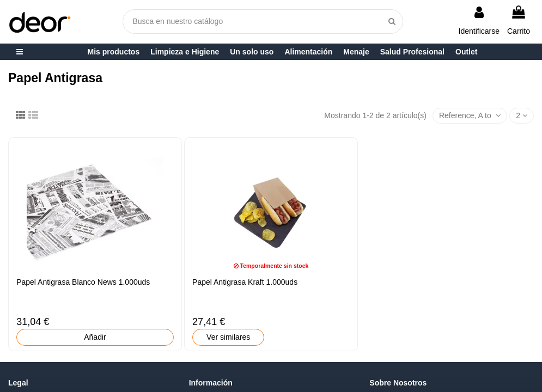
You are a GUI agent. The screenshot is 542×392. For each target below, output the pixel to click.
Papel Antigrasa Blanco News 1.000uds (83, 282)
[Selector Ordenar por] (470, 116)
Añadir (95, 337)
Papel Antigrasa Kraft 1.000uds (245, 282)
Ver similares (228, 337)
